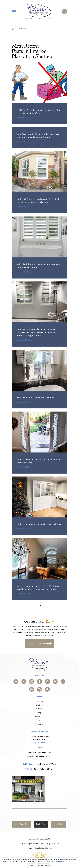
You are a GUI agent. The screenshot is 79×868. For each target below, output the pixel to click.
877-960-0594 (44, 769)
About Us (39, 701)
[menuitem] (29, 848)
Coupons (39, 724)
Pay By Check (58, 824)
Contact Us (39, 717)
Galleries (40, 709)
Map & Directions (39, 743)
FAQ (39, 720)
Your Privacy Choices (50, 844)
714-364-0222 (47, 764)
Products (39, 705)
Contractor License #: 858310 (39, 839)
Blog (40, 713)
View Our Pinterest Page (39, 643)
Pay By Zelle (41, 824)
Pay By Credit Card (21, 824)
